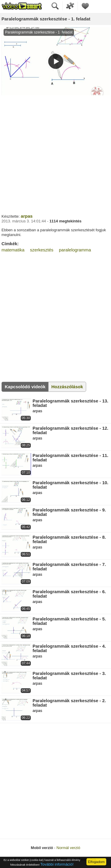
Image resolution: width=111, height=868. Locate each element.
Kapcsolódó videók (25, 387)
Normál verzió (68, 848)
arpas (27, 216)
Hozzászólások (67, 387)
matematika (13, 250)
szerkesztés (42, 250)
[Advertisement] (55, 154)
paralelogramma (75, 250)
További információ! (57, 864)
